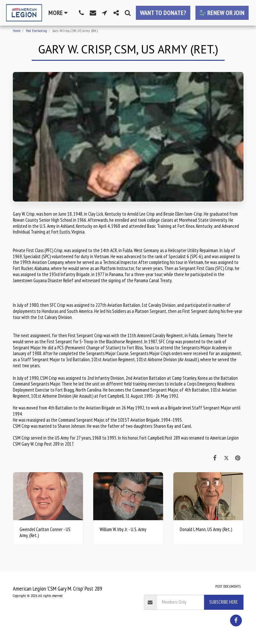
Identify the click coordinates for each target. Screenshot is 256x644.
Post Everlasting (37, 31)
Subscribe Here (223, 602)
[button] (81, 13)
